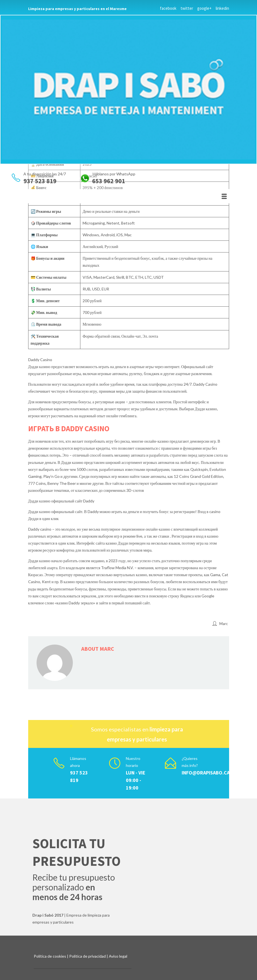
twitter (187, 8)
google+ (204, 8)
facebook (168, 8)
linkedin (222, 8)
